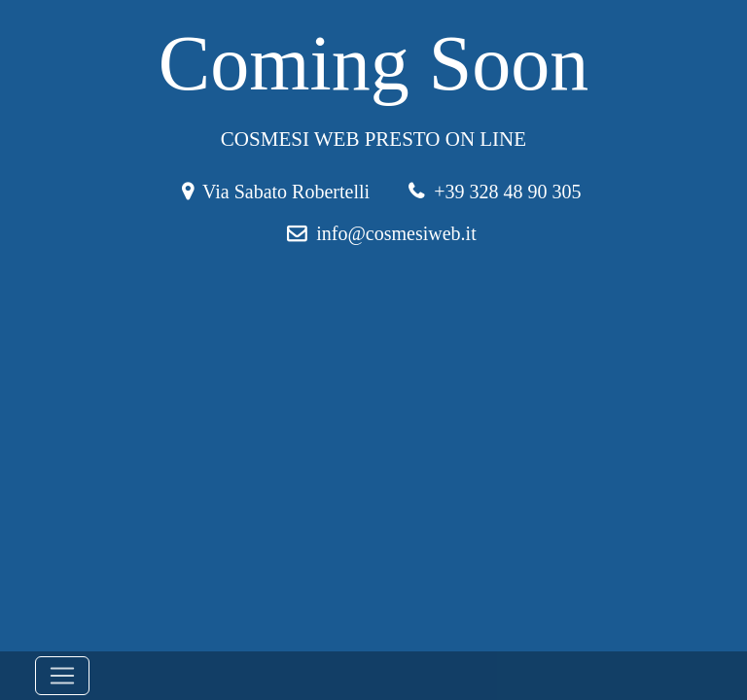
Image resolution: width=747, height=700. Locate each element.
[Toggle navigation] (62, 676)
